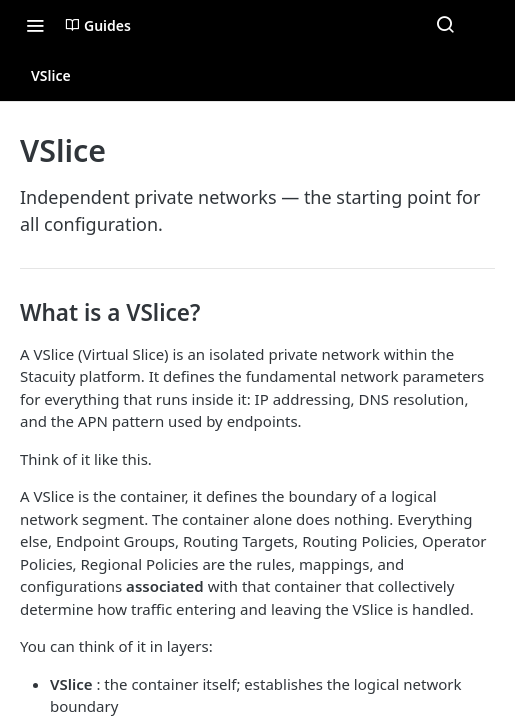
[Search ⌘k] (445, 25)
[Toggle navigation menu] (35, 25)
